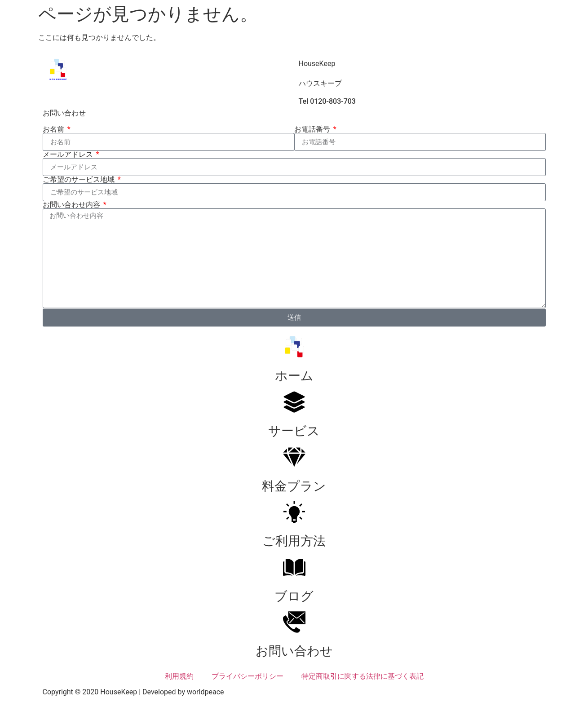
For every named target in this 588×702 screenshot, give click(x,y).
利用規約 (179, 676)
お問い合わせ (294, 651)
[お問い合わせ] (294, 622)
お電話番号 (313, 129)
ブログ (294, 596)
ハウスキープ (320, 83)
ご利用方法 (294, 541)
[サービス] (294, 402)
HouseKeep (317, 64)
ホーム (294, 376)
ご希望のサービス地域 (80, 180)
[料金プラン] (294, 457)
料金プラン (294, 486)
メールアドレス (69, 155)
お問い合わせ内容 (72, 205)
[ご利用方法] (294, 512)
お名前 (54, 129)
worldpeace (206, 692)
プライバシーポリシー (248, 676)
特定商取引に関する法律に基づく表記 (363, 676)
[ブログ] (294, 567)
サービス (294, 431)
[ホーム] (294, 347)
